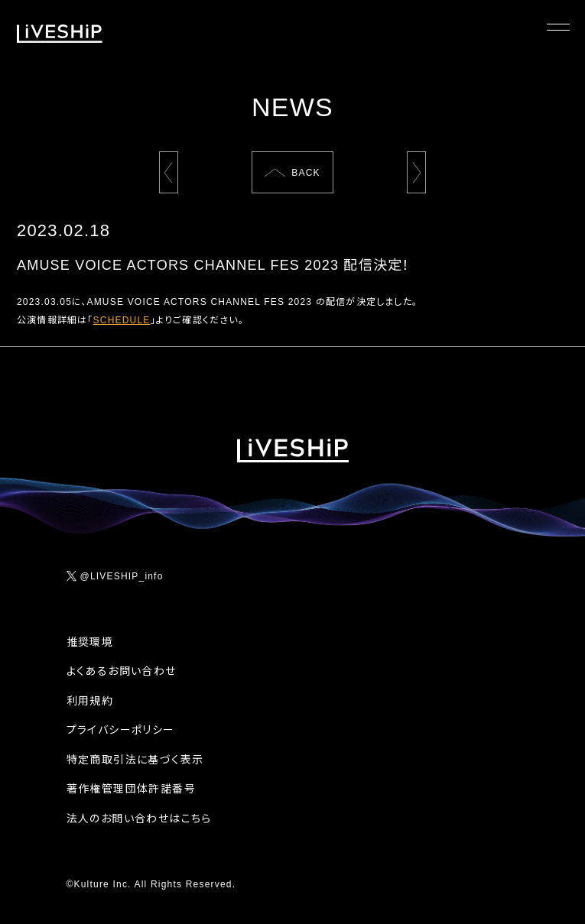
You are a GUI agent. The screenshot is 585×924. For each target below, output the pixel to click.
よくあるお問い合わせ (122, 671)
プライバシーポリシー (121, 730)
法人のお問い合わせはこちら (139, 819)
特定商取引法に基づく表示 (135, 760)
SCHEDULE (122, 320)
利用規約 (90, 701)
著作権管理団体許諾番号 (131, 789)
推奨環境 (90, 642)
